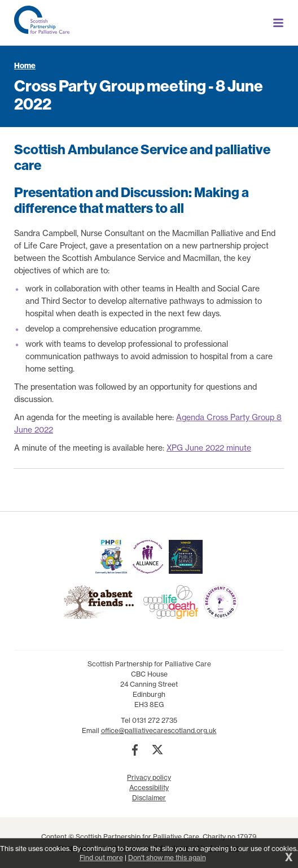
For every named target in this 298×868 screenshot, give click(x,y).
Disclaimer (149, 798)
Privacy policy (149, 777)
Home (25, 66)
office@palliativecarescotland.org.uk (159, 730)
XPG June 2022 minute (209, 448)
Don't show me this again (167, 858)
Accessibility (149, 788)
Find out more (101, 858)
